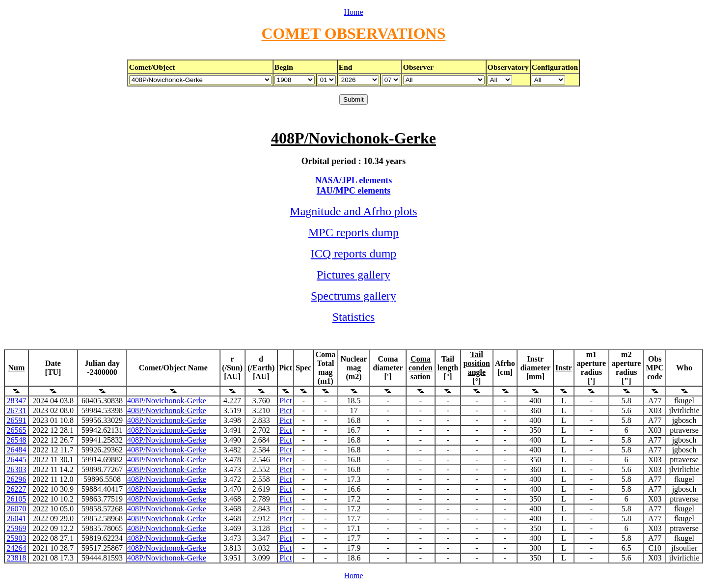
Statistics (354, 317)
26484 (16, 450)
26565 (16, 430)
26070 (16, 509)
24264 (16, 548)
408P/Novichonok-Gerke (167, 401)
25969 (16, 528)
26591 (16, 420)
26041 (16, 518)
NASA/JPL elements (354, 180)
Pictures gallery (353, 275)
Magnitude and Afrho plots (353, 211)
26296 (16, 479)
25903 (16, 538)
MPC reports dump (353, 232)
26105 (16, 499)
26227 (16, 489)
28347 (16, 401)
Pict (286, 401)
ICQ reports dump (354, 253)
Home (353, 12)
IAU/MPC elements (353, 191)
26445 (16, 460)
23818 (16, 558)
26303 (16, 469)
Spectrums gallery (353, 296)
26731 (16, 410)
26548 (16, 440)
